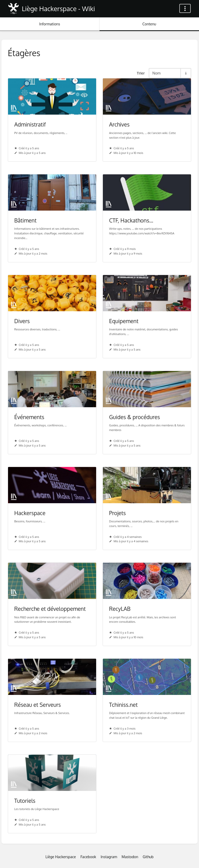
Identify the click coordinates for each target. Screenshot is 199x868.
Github (148, 857)
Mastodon (130, 857)
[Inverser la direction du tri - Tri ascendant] (186, 73)
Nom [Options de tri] (157, 73)
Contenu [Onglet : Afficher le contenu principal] (149, 24)
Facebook (88, 857)
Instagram (109, 857)
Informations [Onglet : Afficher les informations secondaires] (49, 24)
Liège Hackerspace (61, 857)
